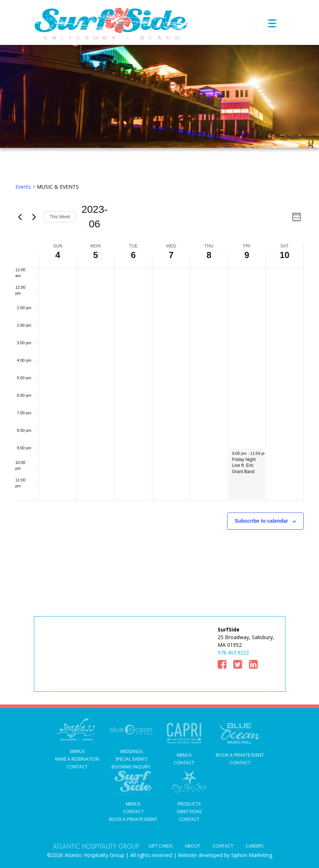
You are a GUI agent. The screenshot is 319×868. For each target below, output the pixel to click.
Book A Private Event (240, 755)
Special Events (131, 759)
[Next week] (34, 217)
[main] (159, 374)
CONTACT (189, 819)
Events (23, 187)
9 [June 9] (247, 255)
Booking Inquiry (131, 767)
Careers (254, 846)
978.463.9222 (233, 652)
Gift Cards (160, 846)
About (192, 846)
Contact (77, 767)
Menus (77, 751)
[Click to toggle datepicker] (90, 217)
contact (184, 763)
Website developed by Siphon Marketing (225, 855)
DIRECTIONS (189, 812)
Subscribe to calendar (261, 521)
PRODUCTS (189, 804)
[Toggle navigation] (276, 23)
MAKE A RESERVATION (77, 759)
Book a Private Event (133, 819)
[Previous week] (20, 217)
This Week (60, 217)
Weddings (131, 751)
